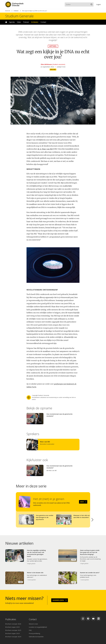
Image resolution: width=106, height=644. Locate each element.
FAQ (30, 630)
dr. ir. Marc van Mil (45, 149)
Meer (82, 502)
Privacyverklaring (34, 633)
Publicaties (11, 619)
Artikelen (16, 11)
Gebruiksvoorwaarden (36, 637)
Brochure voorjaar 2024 (13, 637)
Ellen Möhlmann (46, 64)
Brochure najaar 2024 (12, 633)
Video (19, 22)
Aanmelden (58, 600)
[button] (92, 520)
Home (6, 22)
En (99, 4)
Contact (43, 22)
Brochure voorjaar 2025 (13, 630)
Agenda (12, 22)
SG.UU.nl (8, 11)
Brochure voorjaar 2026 (13, 624)
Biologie (53, 69)
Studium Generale (19, 16)
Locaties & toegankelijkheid (38, 627)
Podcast (26, 22)
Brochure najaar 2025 (12, 627)
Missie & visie (33, 624)
